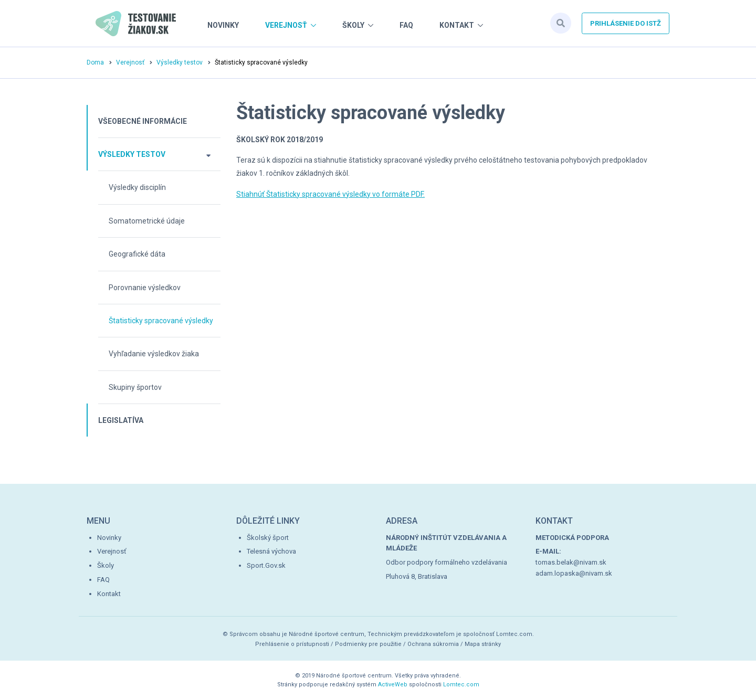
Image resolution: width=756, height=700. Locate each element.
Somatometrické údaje (147, 221)
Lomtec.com (461, 685)
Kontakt (457, 25)
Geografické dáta (137, 254)
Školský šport (268, 538)
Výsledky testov (180, 62)
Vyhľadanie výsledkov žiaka (154, 354)
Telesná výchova (271, 551)
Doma (95, 62)
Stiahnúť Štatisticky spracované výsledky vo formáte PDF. (330, 194)
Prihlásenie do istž (626, 23)
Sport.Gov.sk (266, 565)
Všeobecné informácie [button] (143, 121)
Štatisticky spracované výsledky (161, 321)
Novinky (223, 25)
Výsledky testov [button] (132, 154)
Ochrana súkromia (433, 644)
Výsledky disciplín (137, 187)
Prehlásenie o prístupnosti (292, 644)
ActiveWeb (393, 685)
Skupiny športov (135, 387)
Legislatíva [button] (121, 420)
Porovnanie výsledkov (145, 288)
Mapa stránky (483, 644)
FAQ (406, 25)
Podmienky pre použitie (368, 644)
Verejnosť (286, 25)
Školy (353, 25)
